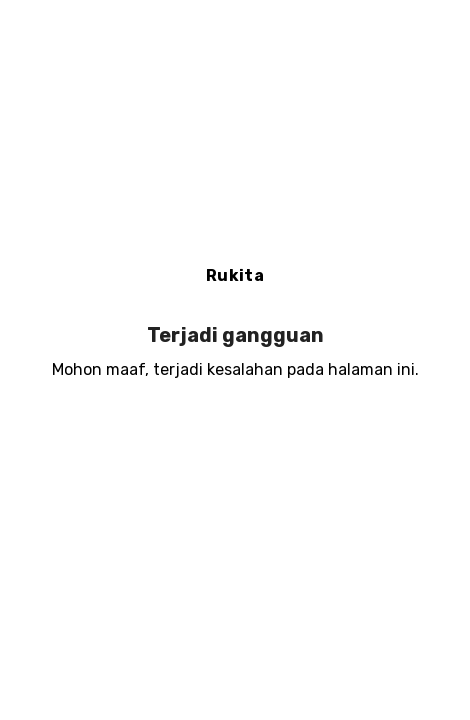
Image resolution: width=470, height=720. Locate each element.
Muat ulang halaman (235, 435)
